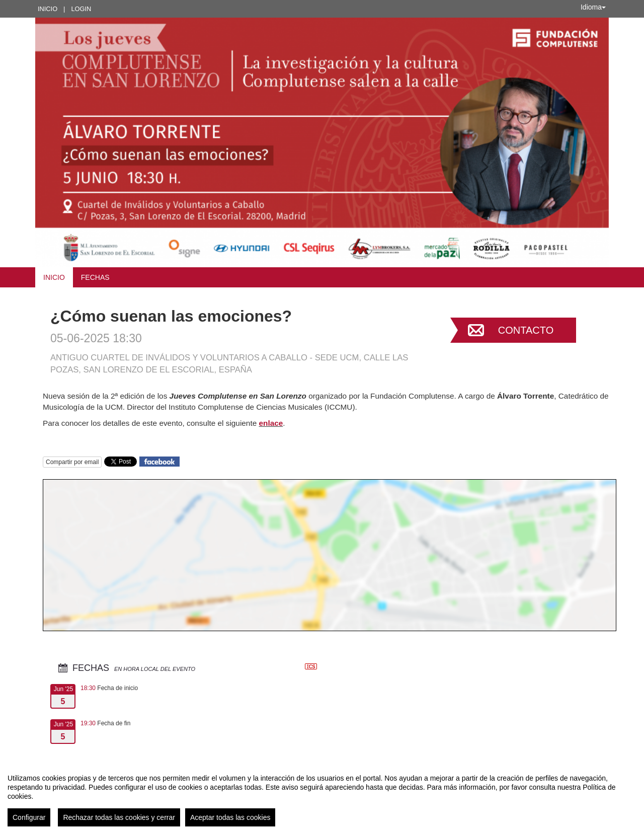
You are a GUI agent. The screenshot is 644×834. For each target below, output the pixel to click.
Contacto (526, 330)
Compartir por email (72, 462)
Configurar (29, 817)
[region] (322, 796)
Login (81, 9)
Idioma (593, 7)
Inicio (48, 9)
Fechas (95, 277)
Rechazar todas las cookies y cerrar (119, 817)
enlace (271, 423)
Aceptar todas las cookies (230, 817)
